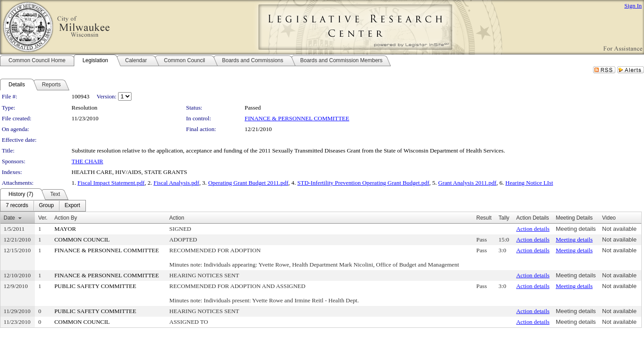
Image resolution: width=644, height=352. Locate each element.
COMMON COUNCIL (82, 240)
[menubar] (43, 206)
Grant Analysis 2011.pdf (467, 183)
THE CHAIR (87, 161)
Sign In (633, 6)
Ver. (43, 218)
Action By (66, 218)
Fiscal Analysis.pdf (176, 183)
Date (9, 218)
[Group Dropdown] (46, 206)
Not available (619, 229)
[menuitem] (17, 206)
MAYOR (65, 229)
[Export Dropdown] (72, 206)
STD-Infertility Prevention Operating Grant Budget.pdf (363, 183)
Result (484, 218)
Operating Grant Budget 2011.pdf (248, 183)
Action (177, 218)
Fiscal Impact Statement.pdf (111, 183)
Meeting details (576, 229)
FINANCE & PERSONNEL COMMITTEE (297, 118)
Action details (533, 229)
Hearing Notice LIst (529, 183)
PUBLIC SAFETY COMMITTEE (95, 286)
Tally (504, 218)
